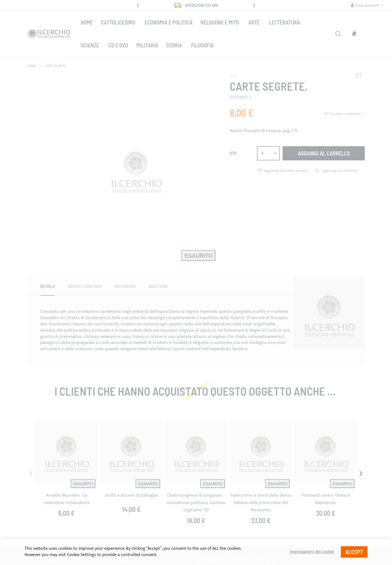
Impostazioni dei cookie (312, 552)
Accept (354, 552)
